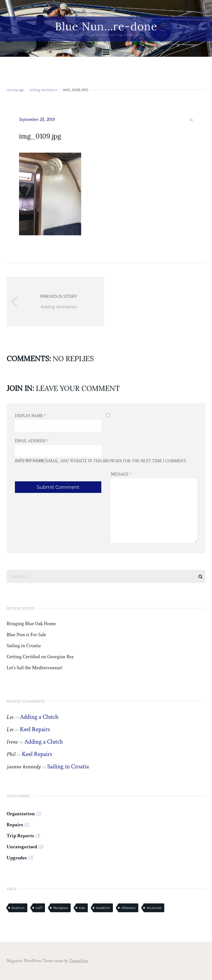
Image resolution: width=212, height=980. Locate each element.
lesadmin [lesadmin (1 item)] (103, 908)
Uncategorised (22, 847)
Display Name (30, 416)
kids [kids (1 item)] (82, 908)
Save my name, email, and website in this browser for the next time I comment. (101, 461)
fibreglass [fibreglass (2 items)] (61, 908)
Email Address (32, 441)
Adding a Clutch (39, 717)
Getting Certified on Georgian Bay (40, 657)
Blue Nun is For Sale (26, 635)
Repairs (15, 825)
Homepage (15, 90)
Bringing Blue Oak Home (31, 624)
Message (121, 474)
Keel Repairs (35, 729)
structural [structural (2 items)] (154, 908)
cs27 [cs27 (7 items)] (39, 908)
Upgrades (17, 858)
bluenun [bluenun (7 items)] (18, 908)
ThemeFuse (79, 961)
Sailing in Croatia (24, 646)
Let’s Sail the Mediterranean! (35, 668)
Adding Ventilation (43, 90)
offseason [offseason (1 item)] (128, 908)
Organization (21, 814)
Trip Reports (20, 836)
